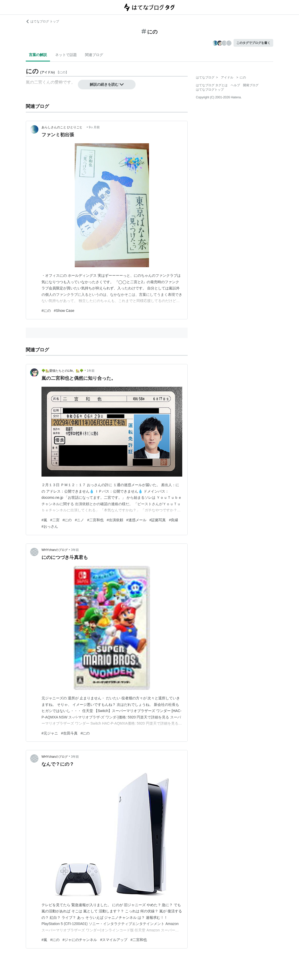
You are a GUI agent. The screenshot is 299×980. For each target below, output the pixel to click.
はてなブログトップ (210, 90)
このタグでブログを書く (253, 43)
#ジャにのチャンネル (80, 940)
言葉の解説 (38, 55)
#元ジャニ (50, 733)
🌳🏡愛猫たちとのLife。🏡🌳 (63, 371)
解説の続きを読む (107, 84)
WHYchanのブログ (55, 550)
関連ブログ (94, 55)
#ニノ (79, 520)
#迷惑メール (136, 520)
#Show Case (64, 311)
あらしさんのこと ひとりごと (64, 127)
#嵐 (44, 520)
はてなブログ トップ (42, 21)
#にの (46, 311)
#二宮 (55, 520)
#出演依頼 (115, 520)
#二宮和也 (95, 520)
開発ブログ (251, 85)
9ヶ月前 (94, 127)
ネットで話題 (66, 55)
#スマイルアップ (114, 940)
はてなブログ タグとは (212, 85)
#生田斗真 (69, 733)
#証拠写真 (158, 520)
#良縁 (173, 520)
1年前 (91, 371)
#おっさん (50, 526)
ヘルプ (235, 85)
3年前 (75, 550)
